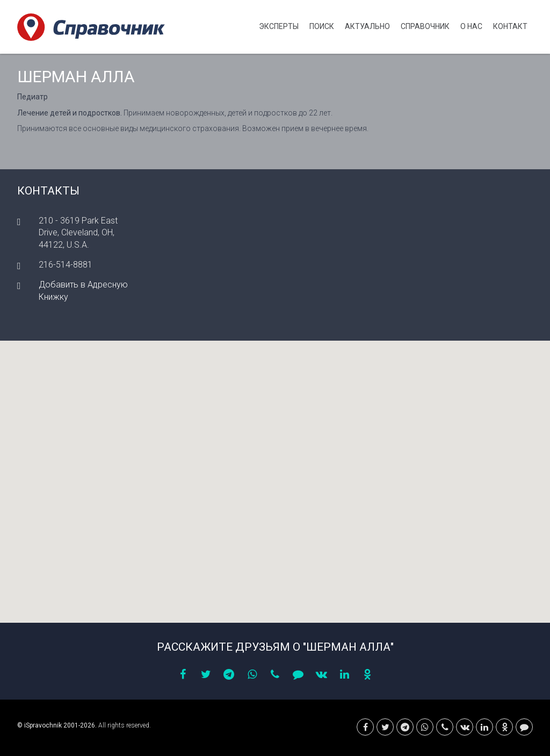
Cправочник (425, 26)
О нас (471, 26)
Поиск (322, 26)
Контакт (510, 26)
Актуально (367, 26)
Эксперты (279, 26)
